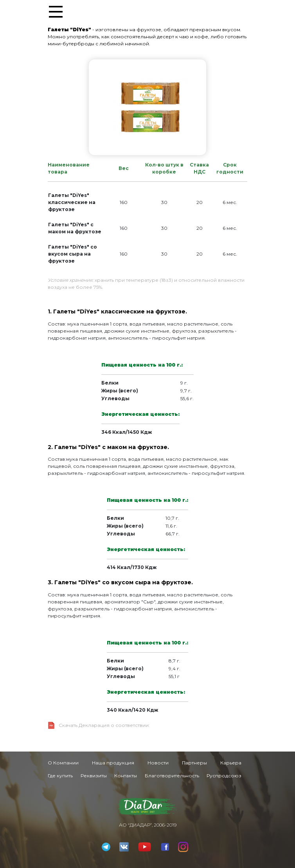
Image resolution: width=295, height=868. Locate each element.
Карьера (231, 763)
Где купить (60, 776)
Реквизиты (94, 776)
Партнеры (194, 763)
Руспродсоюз (224, 776)
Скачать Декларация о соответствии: (104, 725)
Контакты (126, 776)
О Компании (63, 763)
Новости (158, 763)
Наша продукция (113, 763)
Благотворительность (172, 776)
